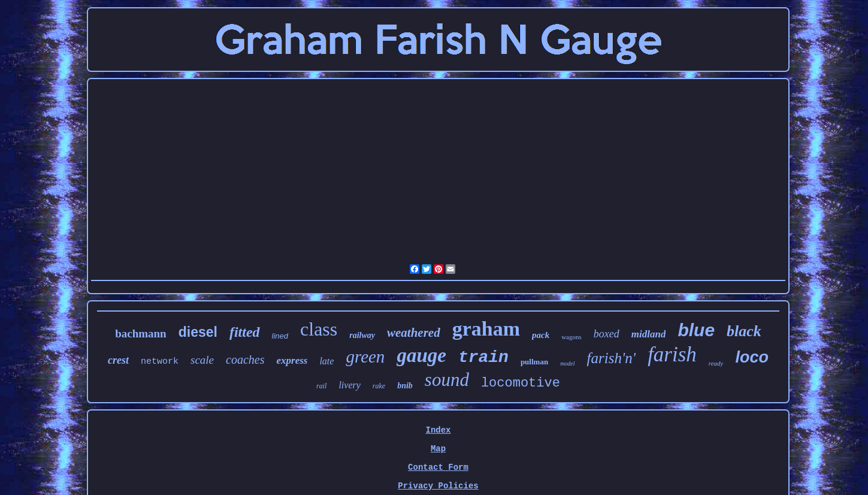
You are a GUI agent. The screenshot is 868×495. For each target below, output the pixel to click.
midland (649, 334)
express (292, 360)
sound (447, 380)
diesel (198, 332)
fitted (245, 332)
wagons (571, 337)
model (567, 363)
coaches (245, 360)
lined (280, 336)
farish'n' (612, 358)
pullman (534, 362)
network (160, 362)
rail (321, 386)
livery (349, 385)
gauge (421, 355)
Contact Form (438, 467)
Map (438, 449)
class (319, 329)
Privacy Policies (438, 486)
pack (541, 335)
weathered (414, 333)
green (365, 357)
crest (118, 360)
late (326, 361)
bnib (405, 386)
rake (379, 386)
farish (672, 354)
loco (752, 357)
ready (716, 363)
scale (202, 360)
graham (486, 329)
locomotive (521, 383)
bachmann (141, 333)
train (483, 357)
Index (438, 430)
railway (362, 335)
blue (696, 330)
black (744, 331)
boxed (607, 334)
